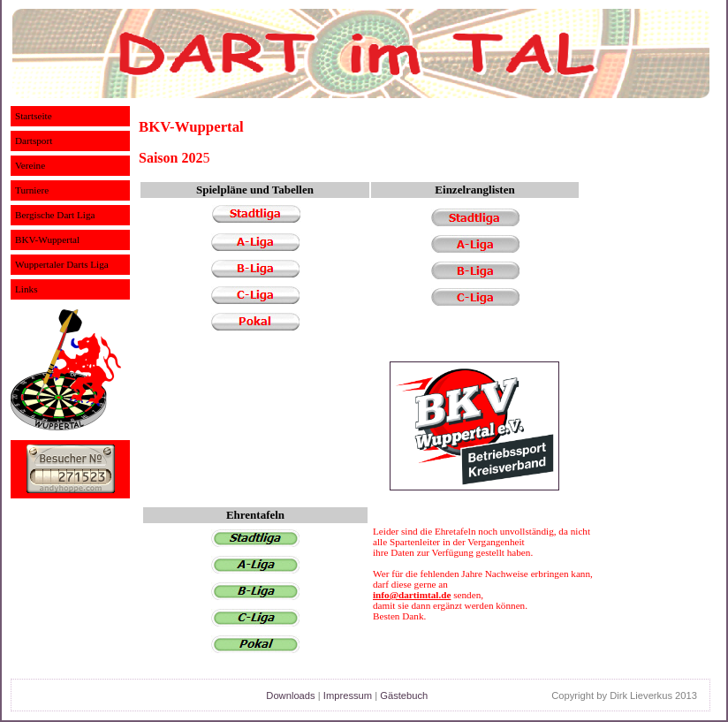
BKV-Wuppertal (47, 239)
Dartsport (34, 141)
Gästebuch (404, 695)
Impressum (348, 695)
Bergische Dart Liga (55, 215)
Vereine (30, 165)
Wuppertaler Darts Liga (62, 264)
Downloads (290, 695)
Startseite (34, 116)
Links (26, 289)
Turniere (32, 190)
